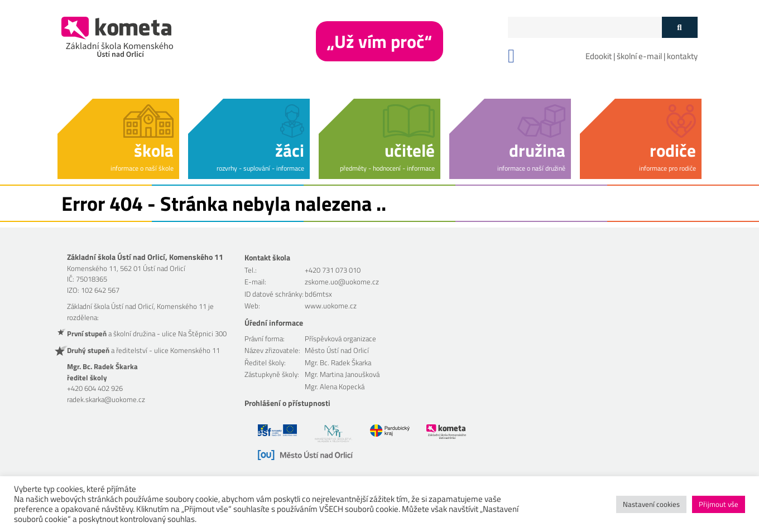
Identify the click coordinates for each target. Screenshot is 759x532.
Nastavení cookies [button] (651, 504)
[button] (118, 137)
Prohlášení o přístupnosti (287, 403)
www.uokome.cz (331, 306)
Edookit (599, 56)
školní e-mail (639, 56)
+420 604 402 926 (95, 388)
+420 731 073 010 (333, 270)
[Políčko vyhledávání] (585, 27)
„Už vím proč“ (379, 41)
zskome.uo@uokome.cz (342, 282)
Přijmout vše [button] (719, 504)
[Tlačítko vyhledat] (679, 27)
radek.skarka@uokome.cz (106, 399)
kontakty (682, 56)
